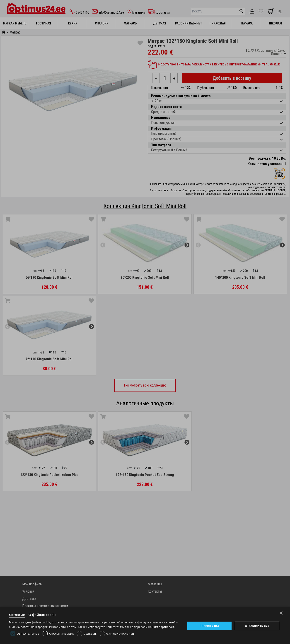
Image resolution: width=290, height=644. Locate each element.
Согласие (17, 615)
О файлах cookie (42, 615)
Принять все (210, 626)
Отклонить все (257, 626)
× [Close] (281, 613)
